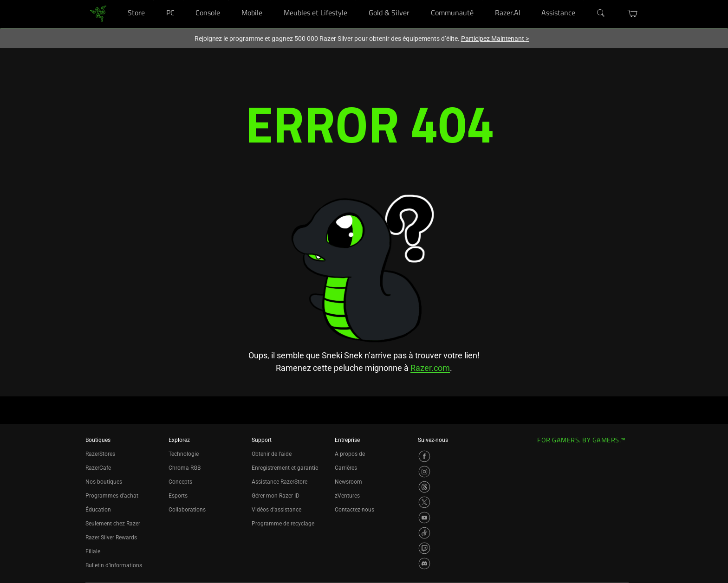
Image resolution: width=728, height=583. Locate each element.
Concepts (180, 482)
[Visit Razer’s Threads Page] (424, 487)
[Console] (229, 0)
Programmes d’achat (112, 496)
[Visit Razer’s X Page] (424, 502)
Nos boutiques (104, 482)
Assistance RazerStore (279, 482)
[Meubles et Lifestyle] (356, 0)
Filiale (93, 551)
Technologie (184, 454)
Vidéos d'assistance (276, 510)
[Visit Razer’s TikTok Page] (424, 533)
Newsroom (348, 482)
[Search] (601, 13)
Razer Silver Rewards (111, 538)
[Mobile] (271, 0)
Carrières (346, 468)
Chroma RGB (185, 468)
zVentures (347, 496)
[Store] (153, 0)
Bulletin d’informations (114, 565)
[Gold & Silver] (418, 0)
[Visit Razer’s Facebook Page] (424, 456)
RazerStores (100, 454)
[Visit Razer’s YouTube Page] (424, 518)
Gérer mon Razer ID (276, 496)
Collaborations (187, 510)
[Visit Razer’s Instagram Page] (424, 472)
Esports (178, 496)
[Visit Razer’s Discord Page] (424, 564)
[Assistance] (584, 0)
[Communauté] (482, 0)
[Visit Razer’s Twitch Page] (424, 548)
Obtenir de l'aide (272, 454)
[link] (98, 13)
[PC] (183, 0)
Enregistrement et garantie (285, 468)
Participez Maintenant (495, 39)
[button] (633, 13)
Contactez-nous (354, 510)
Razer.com (430, 368)
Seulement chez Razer (113, 524)
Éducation (98, 510)
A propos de (350, 454)
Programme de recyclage (283, 524)
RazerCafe (98, 468)
